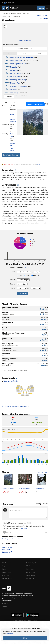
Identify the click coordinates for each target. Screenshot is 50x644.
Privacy (35, 620)
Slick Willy (14, 70)
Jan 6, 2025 (23, 529)
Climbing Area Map (25, 40)
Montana (13, 14)
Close (25, 638)
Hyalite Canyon (16, 16)
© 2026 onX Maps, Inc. (20, 620)
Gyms (4, 569)
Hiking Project (30, 569)
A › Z (39, 53)
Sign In (41, 8)
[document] (25, 635)
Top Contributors (7, 578)
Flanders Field (15, 83)
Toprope (35, 275)
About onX (5, 603)
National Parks (30, 578)
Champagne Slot (16, 61)
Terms (29, 620)
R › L (25, 53)
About (4, 563)
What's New (6, 550)
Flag (46, 532)
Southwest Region (23, 14)
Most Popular (6, 539)
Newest (15, 539)
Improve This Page (42, 15)
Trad (19, 275)
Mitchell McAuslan (10, 523)
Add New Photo (43, 472)
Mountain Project (31, 563)
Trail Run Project (30, 572)
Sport (27, 275)
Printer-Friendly (7, 547)
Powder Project (30, 575)
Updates (12, 143)
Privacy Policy (10, 634)
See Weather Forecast (11, 155)
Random (21, 539)
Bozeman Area (6, 16)
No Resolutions (16, 77)
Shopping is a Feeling (18, 80)
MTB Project (29, 566)
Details (41, 165)
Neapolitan (14, 67)
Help (4, 566)
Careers (5, 606)
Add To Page (44, 18)
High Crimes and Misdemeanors (22, 57)
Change (26, 268)
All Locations (5, 14)
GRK (11, 146)
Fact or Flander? (16, 73)
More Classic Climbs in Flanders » (15, 370)
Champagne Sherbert (18, 64)
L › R (10, 53)
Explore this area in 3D (35, 104)
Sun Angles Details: (25, 388)
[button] (19, 122)
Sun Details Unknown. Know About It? (15, 406)
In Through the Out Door (19, 86)
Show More (9, 96)
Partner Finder (6, 572)
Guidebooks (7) (7, 552)
